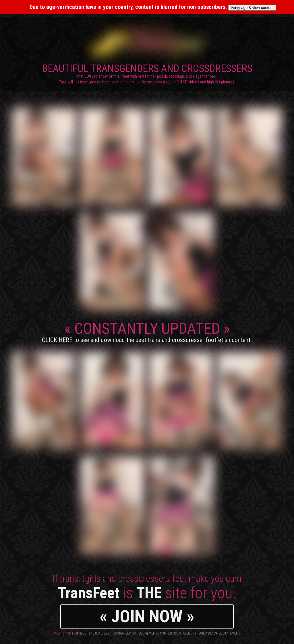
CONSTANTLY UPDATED (147, 331)
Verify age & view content (252, 8)
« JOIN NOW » (147, 616)
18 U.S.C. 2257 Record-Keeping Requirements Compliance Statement (144, 633)
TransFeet (80, 633)
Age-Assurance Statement (220, 633)
